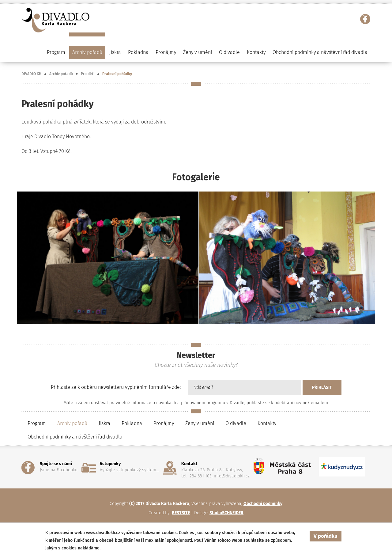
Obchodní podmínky (263, 504)
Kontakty (256, 52)
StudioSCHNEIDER (226, 513)
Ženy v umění (200, 423)
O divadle (236, 423)
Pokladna (138, 52)
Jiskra (115, 52)
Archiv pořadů (61, 74)
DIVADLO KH (31, 74)
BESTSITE (181, 513)
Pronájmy (166, 52)
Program (37, 423)
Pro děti (88, 74)
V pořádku (326, 536)
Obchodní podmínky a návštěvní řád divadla (320, 52)
